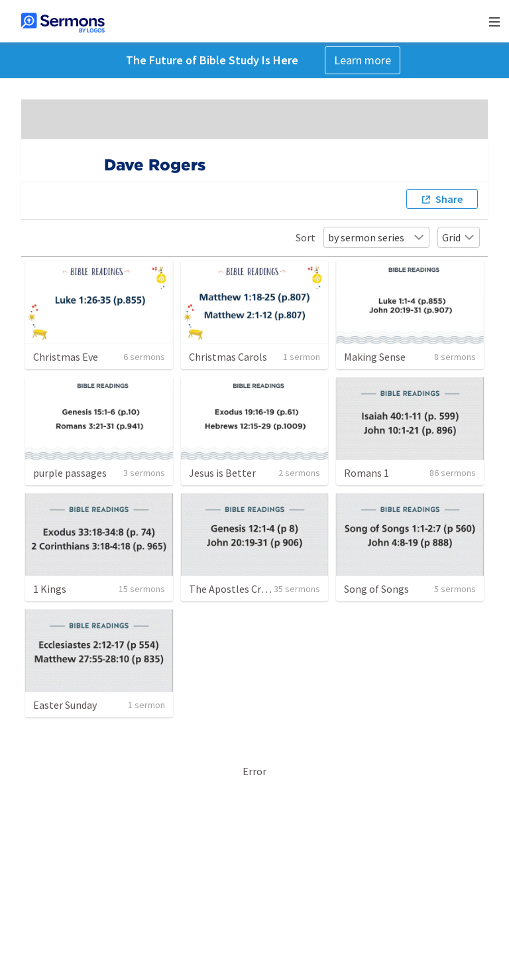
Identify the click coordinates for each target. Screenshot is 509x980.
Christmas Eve (66, 357)
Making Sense (375, 357)
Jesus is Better (222, 473)
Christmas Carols (228, 357)
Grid (459, 237)
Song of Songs (376, 589)
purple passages (70, 473)
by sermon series (376, 237)
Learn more (363, 60)
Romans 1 (367, 473)
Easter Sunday (65, 705)
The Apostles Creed (233, 589)
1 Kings (50, 589)
